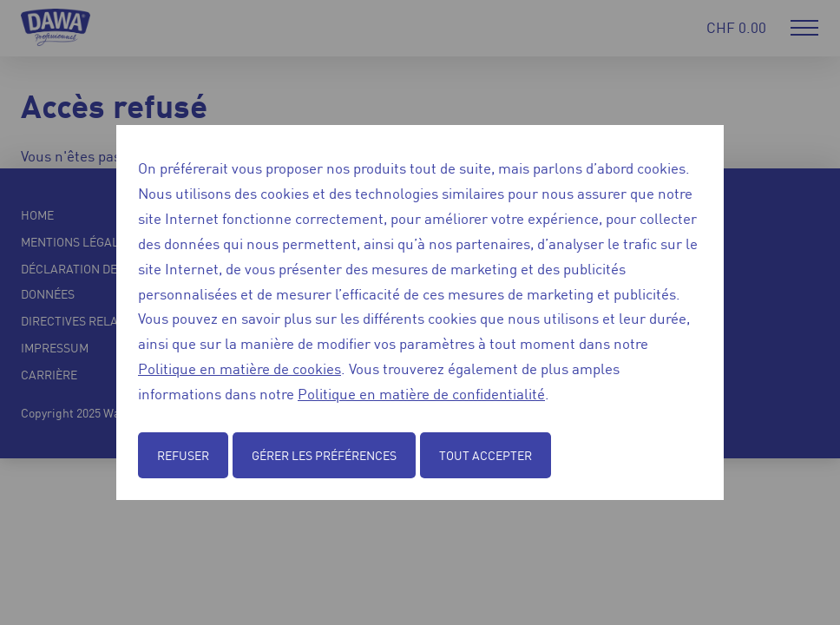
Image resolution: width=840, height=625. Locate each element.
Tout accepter (486, 455)
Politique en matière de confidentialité (421, 393)
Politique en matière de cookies (240, 368)
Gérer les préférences (324, 455)
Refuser (183, 455)
